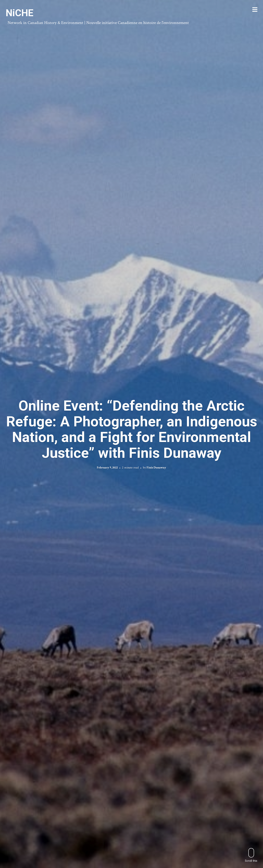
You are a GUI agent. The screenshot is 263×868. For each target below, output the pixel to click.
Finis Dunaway (156, 468)
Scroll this (251, 855)
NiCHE (20, 13)
